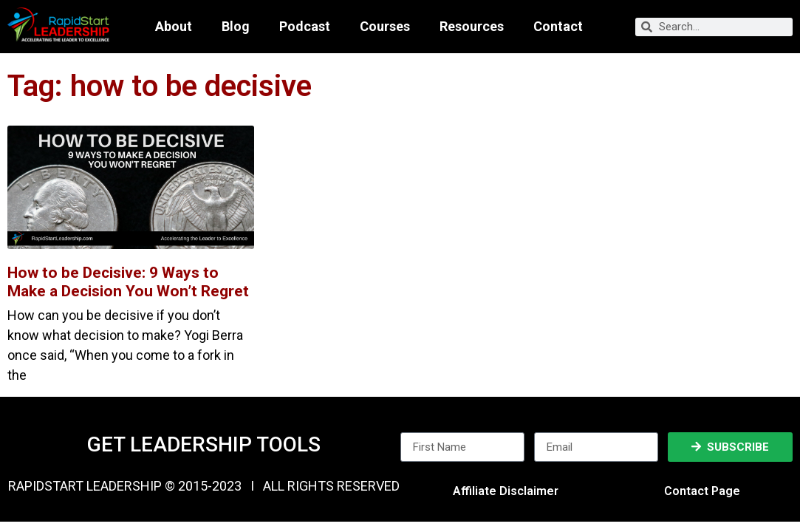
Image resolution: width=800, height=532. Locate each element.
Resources (472, 27)
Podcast (305, 27)
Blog (236, 27)
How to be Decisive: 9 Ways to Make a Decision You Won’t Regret (128, 282)
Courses (385, 27)
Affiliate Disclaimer (506, 491)
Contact (558, 27)
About (174, 27)
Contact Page (702, 491)
